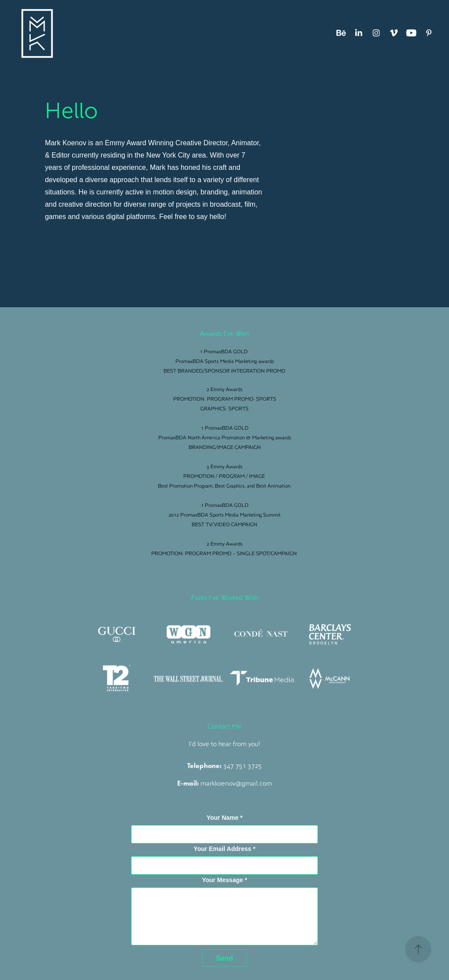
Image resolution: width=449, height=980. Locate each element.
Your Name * (224, 818)
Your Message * (224, 880)
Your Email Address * (225, 849)
